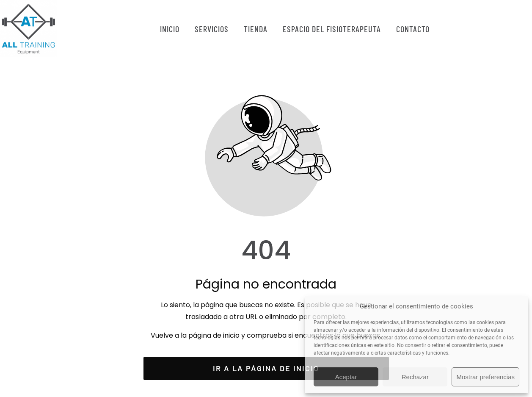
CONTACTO (413, 29)
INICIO (170, 29)
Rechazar (415, 377)
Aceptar (346, 377)
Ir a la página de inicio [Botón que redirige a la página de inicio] (266, 368)
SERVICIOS (212, 29)
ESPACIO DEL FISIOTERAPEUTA (332, 29)
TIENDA (256, 29)
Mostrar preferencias (485, 377)
